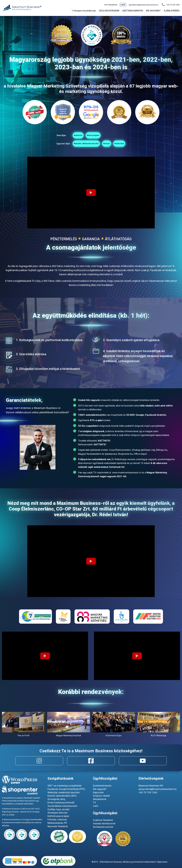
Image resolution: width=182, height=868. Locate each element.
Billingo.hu (162, 452)
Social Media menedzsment (62, 806)
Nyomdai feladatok (58, 826)
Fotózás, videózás (57, 819)
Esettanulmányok (133, 11)
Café (123, 5)
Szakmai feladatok (103, 820)
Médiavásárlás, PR (57, 823)
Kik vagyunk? (100, 789)
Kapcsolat (98, 792)
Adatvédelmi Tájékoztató (156, 862)
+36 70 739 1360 (148, 792)
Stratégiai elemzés (58, 813)
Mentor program (91, 136)
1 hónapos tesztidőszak (84, 11)
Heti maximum (111, 5)
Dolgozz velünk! (101, 796)
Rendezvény (140, 145)
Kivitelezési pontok (103, 827)
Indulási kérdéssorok (104, 823)
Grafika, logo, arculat (58, 809)
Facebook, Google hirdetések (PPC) (66, 789)
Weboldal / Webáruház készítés (69, 145)
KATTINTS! (104, 442)
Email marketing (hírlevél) (61, 803)
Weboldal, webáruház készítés (64, 792)
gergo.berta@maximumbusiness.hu (157, 789)
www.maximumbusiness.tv (127, 474)
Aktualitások (100, 799)
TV (94, 803)
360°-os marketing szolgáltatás (65, 786)
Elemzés (110, 145)
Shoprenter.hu (125, 456)
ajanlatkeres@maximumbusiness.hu (143, 5)
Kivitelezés (57, 136)
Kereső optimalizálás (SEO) (62, 796)
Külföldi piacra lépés (58, 816)
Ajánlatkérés (172, 11)
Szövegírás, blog (56, 799)
